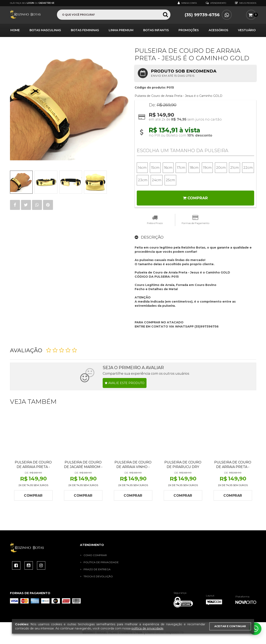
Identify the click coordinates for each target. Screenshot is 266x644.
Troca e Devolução (98, 577)
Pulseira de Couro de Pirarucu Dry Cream (183, 468)
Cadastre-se (46, 3)
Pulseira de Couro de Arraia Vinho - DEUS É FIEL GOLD (133, 468)
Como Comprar (95, 556)
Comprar (195, 199)
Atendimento (216, 3)
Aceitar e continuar (230, 626)
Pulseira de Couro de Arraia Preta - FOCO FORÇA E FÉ (33, 468)
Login (30, 3)
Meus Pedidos (246, 3)
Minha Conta (187, 3)
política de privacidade (148, 628)
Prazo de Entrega (97, 570)
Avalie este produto (125, 384)
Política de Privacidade (101, 563)
